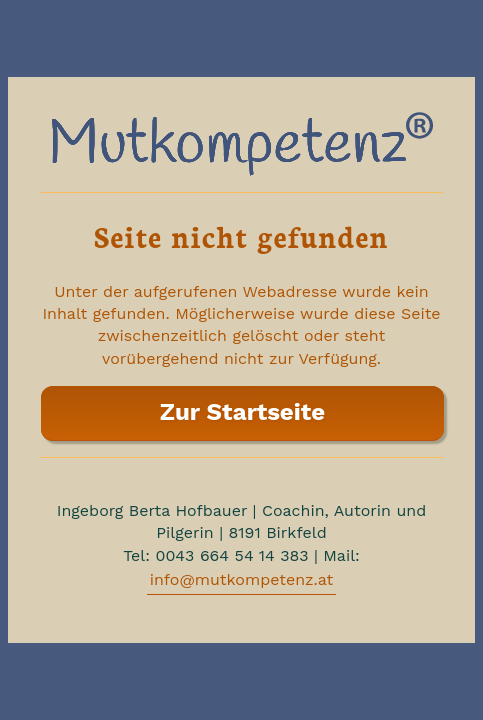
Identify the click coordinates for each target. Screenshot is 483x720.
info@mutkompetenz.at (242, 579)
